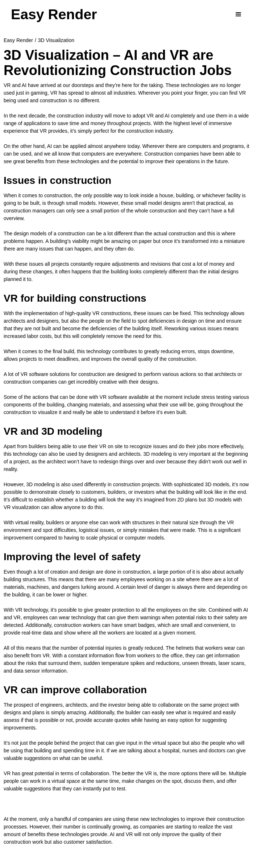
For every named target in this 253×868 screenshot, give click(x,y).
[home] (54, 15)
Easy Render (18, 40)
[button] (239, 15)
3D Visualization (56, 40)
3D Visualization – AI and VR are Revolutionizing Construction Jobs (118, 63)
